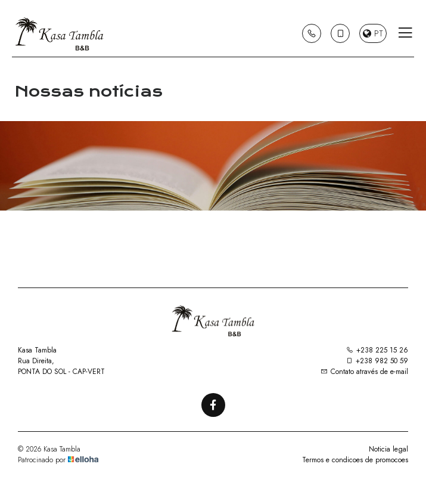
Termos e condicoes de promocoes (355, 460)
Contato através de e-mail (364, 372)
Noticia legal (388, 449)
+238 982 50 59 (377, 361)
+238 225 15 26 (377, 350)
